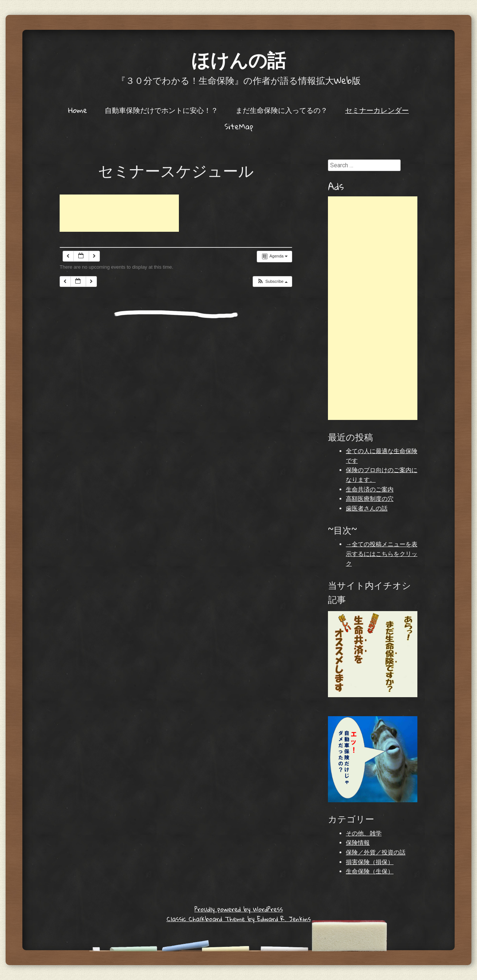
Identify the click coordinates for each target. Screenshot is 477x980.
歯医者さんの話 (367, 508)
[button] (272, 282)
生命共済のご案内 (370, 489)
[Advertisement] (119, 213)
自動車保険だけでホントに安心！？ (161, 110)
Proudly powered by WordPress (239, 909)
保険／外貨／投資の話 (376, 852)
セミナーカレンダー (377, 110)
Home (78, 110)
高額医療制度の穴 (370, 499)
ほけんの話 (238, 59)
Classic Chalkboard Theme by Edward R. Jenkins (239, 919)
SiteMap (239, 126)
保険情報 (358, 843)
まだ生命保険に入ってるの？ (282, 110)
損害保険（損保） (370, 862)
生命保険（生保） (370, 871)
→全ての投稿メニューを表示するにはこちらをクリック (382, 554)
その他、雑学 (364, 833)
